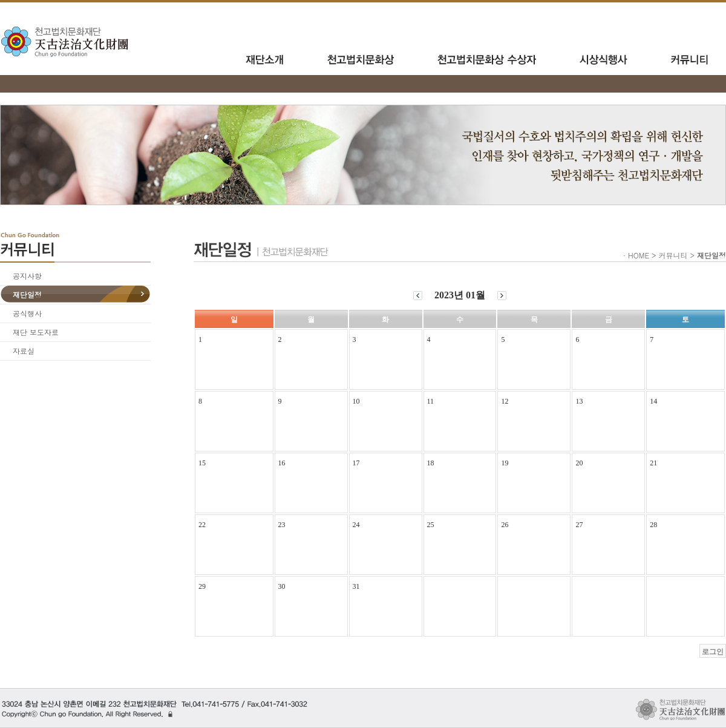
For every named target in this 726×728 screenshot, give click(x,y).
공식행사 (27, 313)
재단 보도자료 (36, 332)
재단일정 (27, 294)
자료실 (24, 351)
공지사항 (27, 276)
